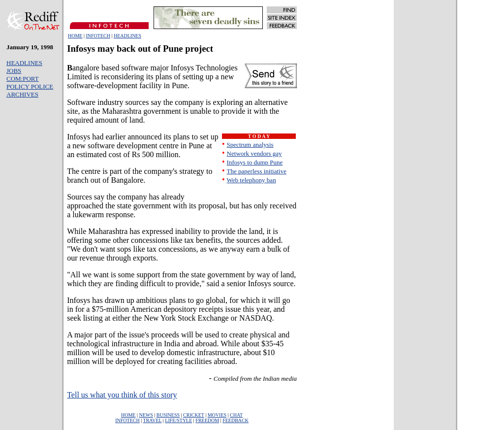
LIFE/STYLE (178, 420)
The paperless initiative (257, 171)
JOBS (14, 71)
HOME (75, 36)
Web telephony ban (252, 180)
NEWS (146, 415)
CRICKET (194, 415)
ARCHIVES (22, 94)
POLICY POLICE (30, 86)
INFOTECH (98, 36)
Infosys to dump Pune (255, 162)
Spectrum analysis (250, 145)
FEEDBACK (236, 420)
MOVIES (217, 415)
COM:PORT (23, 79)
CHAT (236, 415)
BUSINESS (168, 415)
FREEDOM (207, 420)
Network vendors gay (254, 153)
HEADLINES (127, 36)
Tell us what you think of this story (122, 395)
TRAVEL (153, 420)
